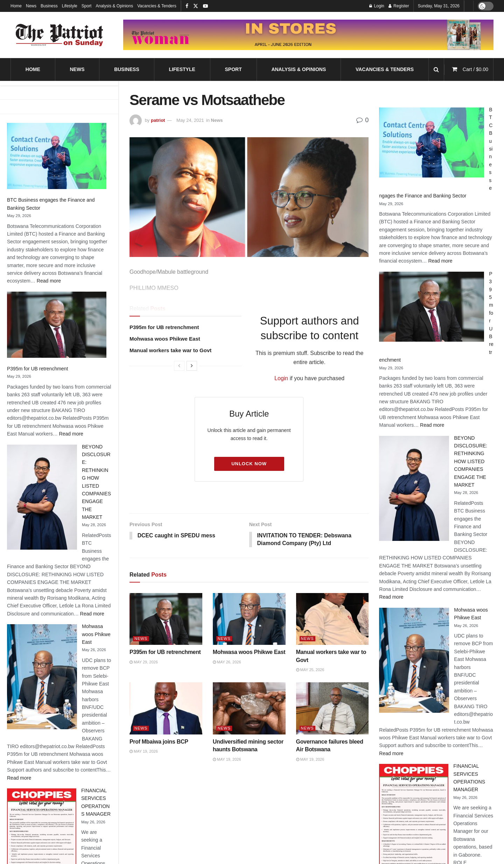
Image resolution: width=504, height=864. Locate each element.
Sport (87, 6)
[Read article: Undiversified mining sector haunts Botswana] (249, 709)
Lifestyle (70, 6)
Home (16, 6)
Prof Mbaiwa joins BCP (159, 742)
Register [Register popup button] (399, 6)
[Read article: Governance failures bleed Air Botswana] (332, 709)
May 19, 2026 (144, 752)
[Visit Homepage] (59, 35)
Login (281, 378)
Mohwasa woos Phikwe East (96, 634)
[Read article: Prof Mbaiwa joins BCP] (166, 709)
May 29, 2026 (144, 662)
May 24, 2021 (190, 120)
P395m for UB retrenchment (37, 369)
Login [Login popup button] (377, 6)
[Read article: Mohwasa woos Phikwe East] (249, 619)
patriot (158, 120)
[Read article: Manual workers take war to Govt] (332, 619)
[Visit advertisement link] (308, 35)
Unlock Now (249, 464)
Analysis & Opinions (114, 6)
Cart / (475, 69)
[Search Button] (436, 69)
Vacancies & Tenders (157, 6)
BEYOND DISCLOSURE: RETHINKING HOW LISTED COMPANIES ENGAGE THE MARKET (471, 461)
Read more (49, 281)
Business (49, 6)
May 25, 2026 (310, 670)
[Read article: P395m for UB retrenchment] (166, 619)
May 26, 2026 (227, 662)
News (31, 6)
